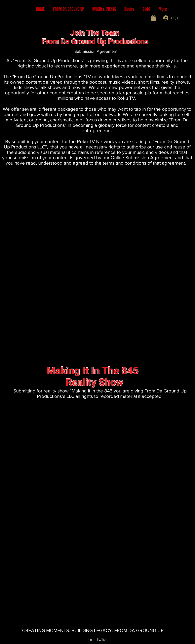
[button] (153, 18)
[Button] (101, 29)
